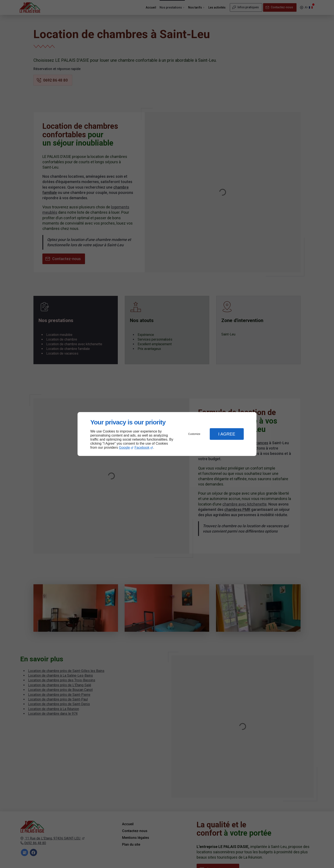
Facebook (142, 448)
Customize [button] (194, 434)
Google (124, 448)
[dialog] (167, 434)
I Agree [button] (227, 434)
